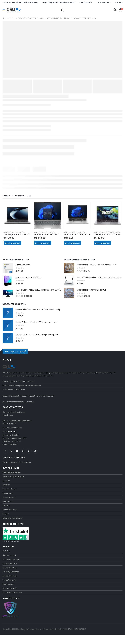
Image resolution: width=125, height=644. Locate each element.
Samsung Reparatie (11, 580)
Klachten (6, 484)
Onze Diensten (103, 3)
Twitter (11, 454)
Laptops (22, 232)
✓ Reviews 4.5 (86, 2)
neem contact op (30, 398)
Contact (119, 3)
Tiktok (35, 454)
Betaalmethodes (10, 493)
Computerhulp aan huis (12, 602)
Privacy (6, 520)
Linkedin (29, 454)
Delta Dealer (8, 417)
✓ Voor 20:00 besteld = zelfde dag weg (20, 2)
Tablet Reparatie (10, 588)
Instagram (23, 454)
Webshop (7, 557)
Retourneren (8, 498)
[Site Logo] (14, 10)
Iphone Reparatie (10, 575)
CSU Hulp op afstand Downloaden (17, 465)
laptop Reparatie (10, 571)
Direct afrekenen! (12, 243)
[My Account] (115, 10)
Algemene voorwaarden (13, 524)
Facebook (5, 454)
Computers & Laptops (11, 232)
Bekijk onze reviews (11, 547)
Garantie (6, 489)
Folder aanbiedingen (116, 232)
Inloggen (6, 511)
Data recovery (9, 593)
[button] (5, 10)
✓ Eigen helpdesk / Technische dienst (58, 2)
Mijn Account (8, 506)
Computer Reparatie (11, 566)
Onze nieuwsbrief (10, 515)
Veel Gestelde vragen (12, 475)
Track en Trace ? (9, 502)
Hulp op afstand (9, 562)
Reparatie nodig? (11, 398)
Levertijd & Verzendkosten (13, 480)
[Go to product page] (18, 215)
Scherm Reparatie (10, 584)
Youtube (17, 454)
